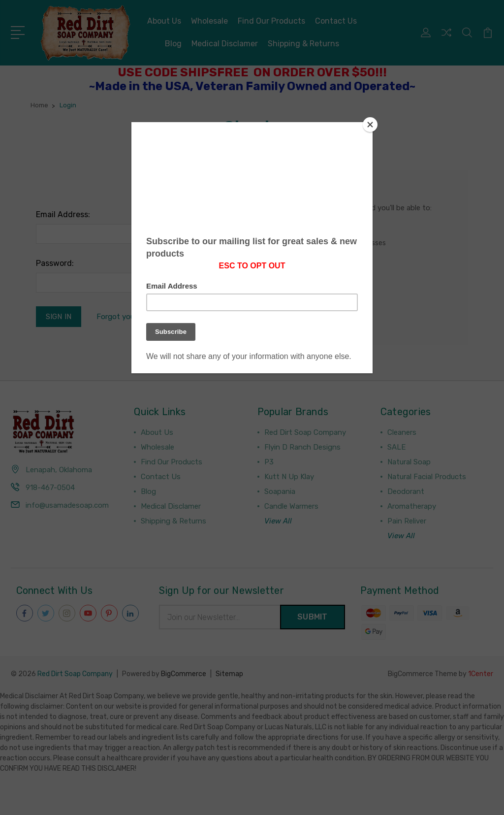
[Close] (370, 125)
